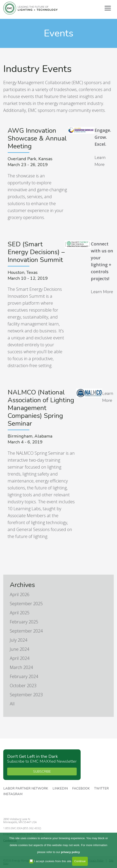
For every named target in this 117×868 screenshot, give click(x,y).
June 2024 (19, 649)
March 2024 (21, 667)
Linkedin (60, 789)
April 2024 (20, 658)
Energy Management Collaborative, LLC (31, 8)
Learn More (100, 161)
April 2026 (20, 594)
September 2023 (26, 695)
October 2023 (23, 686)
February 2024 (24, 676)
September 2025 (26, 604)
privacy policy (70, 852)
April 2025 (20, 613)
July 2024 (19, 640)
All (12, 704)
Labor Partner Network (26, 789)
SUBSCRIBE (42, 772)
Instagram (13, 794)
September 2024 (26, 631)
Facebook (81, 789)
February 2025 (24, 622)
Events (59, 33)
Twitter (101, 789)
